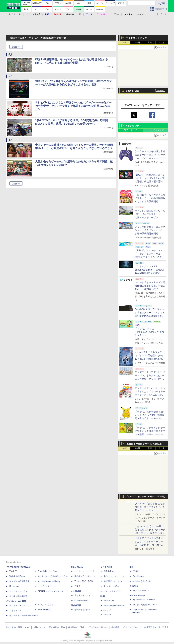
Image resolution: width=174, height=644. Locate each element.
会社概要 (115, 627)
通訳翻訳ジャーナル (113, 581)
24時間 (137, 43)
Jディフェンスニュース (114, 576)
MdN (103, 596)
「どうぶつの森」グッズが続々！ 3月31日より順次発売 (146, 497)
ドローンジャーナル (18, 591)
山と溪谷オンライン (83, 595)
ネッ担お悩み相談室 (18, 596)
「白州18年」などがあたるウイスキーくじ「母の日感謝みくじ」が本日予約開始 (150, 198)
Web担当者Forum (17, 576)
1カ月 (162, 43)
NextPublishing (44, 610)
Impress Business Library (49, 581)
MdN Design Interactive (114, 605)
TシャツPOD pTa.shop (144, 600)
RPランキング (130, 130)
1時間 (124, 43)
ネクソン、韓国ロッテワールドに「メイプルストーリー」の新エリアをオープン (150, 214)
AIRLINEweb (109, 571)
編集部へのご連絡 (76, 627)
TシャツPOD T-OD (84, 581)
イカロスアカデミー (113, 591)
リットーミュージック (84, 571)
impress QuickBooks (142, 581)
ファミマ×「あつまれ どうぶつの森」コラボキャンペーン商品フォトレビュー (150, 507)
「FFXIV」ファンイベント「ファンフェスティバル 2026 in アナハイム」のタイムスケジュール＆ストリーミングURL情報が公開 (150, 257)
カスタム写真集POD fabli (145, 605)
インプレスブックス (47, 605)
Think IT (13, 571)
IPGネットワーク (137, 595)
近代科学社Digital (82, 610)
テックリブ (105, 610)
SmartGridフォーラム (47, 571)
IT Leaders (14, 586)
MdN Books (109, 600)
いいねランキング (155, 130)
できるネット (15, 610)
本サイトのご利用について (18, 627)
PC (80, 14)
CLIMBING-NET (82, 600)
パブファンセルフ (141, 590)
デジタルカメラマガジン (20, 605)
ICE (131, 567)
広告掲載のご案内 (57, 627)
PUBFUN (134, 586)
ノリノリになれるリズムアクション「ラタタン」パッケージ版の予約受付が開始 (150, 230)
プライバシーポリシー (98, 627)
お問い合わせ (39, 627)
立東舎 (77, 586)
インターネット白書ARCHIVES (23, 615)
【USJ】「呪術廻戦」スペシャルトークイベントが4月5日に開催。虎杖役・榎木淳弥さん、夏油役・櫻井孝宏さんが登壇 (150, 181)
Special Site (133, 91)
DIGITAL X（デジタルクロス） (52, 591)
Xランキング (133, 126)
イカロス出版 (106, 567)
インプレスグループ (132, 627)
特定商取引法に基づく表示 (156, 627)
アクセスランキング (136, 38)
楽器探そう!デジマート (85, 576)
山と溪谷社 (76, 591)
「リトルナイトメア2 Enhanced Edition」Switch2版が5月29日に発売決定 (149, 270)
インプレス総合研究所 (19, 581)
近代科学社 (76, 605)
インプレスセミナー (47, 586)
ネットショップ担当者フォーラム (53, 576)
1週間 (149, 43)
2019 (16, 47)
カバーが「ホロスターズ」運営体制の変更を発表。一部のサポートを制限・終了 (150, 286)
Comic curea (139, 576)
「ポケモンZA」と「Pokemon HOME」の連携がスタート (149, 332)
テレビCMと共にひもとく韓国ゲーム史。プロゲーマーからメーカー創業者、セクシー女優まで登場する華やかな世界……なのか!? (73, 106)
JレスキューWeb (111, 586)
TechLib (107, 615)
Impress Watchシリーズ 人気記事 (144, 444)
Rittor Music (77, 567)
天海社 (136, 571)
